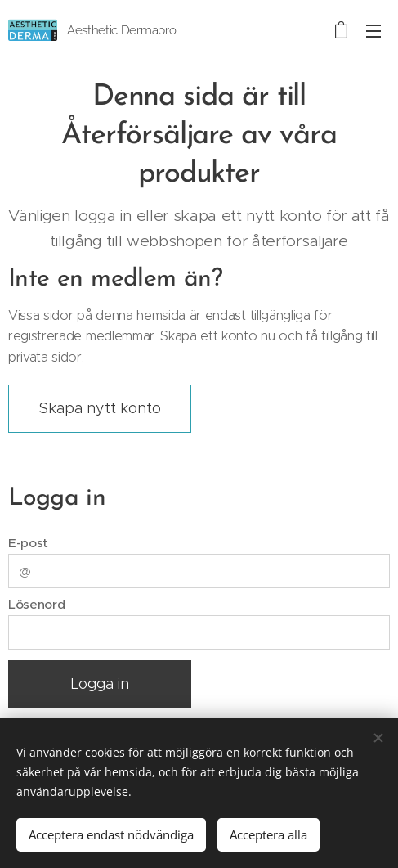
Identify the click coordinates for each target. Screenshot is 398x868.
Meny (373, 31)
